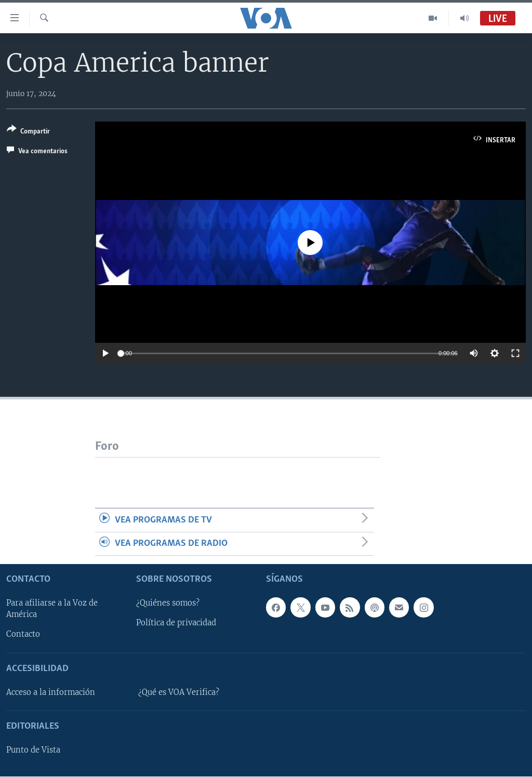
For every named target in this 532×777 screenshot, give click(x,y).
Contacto (23, 635)
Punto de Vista (33, 751)
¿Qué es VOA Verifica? (179, 692)
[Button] (28, 132)
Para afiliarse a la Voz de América (52, 609)
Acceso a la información (51, 692)
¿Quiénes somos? (168, 604)
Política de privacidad (176, 623)
